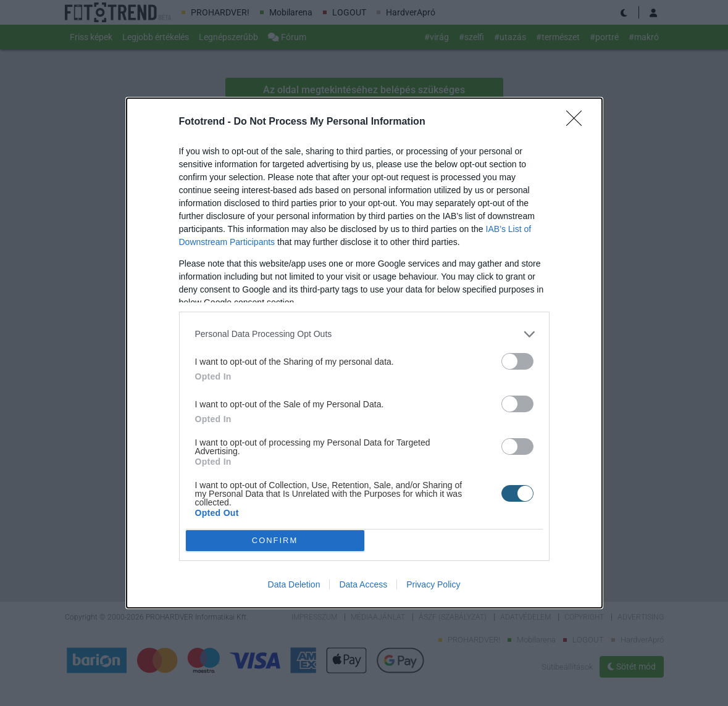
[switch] (517, 361)
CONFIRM (275, 541)
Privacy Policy (433, 584)
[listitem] (364, 334)
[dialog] (364, 353)
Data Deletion (294, 584)
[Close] (578, 122)
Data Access (363, 584)
